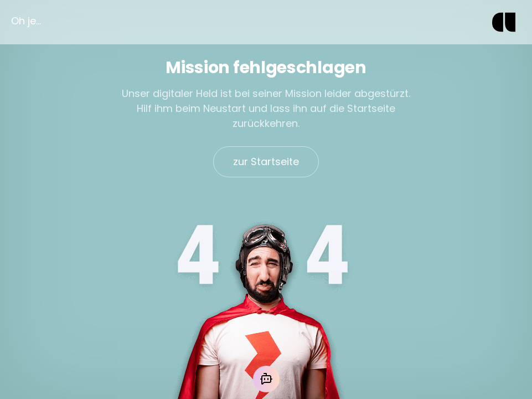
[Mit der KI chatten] (266, 379)
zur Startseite (266, 162)
